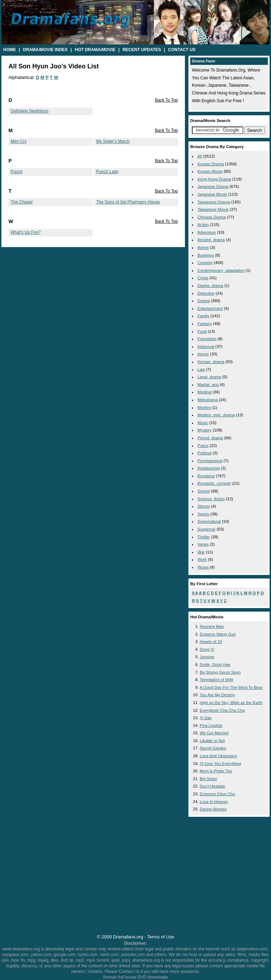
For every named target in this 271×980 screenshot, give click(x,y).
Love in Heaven (214, 802)
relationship (209, 468)
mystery (205, 430)
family (204, 316)
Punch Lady (107, 172)
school (204, 491)
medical (205, 392)
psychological (210, 461)
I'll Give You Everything (220, 764)
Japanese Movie (212, 194)
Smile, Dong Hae (215, 664)
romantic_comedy (214, 483)
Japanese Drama (213, 186)
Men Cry (19, 141)
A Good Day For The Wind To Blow (231, 687)
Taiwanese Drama (214, 202)
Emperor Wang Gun (218, 634)
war (201, 552)
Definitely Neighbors (29, 111)
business (206, 255)
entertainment (210, 308)
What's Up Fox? (26, 232)
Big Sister (208, 779)
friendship (207, 339)
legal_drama (209, 377)
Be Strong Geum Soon (220, 672)
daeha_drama (210, 286)
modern (204, 408)
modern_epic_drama (216, 415)
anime (203, 247)
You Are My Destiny (217, 695)
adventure (207, 232)
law (201, 369)
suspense (207, 529)
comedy (205, 263)
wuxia (203, 567)
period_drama (210, 438)
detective (206, 293)
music (203, 423)
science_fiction (211, 499)
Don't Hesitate (212, 786)
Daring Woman (213, 809)
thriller (204, 537)
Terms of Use (161, 937)
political (205, 453)
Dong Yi (207, 649)
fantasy (205, 324)
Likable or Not (212, 741)
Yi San (206, 718)
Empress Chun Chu (218, 794)
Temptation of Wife (216, 680)
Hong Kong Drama (214, 179)
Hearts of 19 (211, 642)
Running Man (212, 626)
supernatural (209, 521)
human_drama (211, 362)
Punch (17, 172)
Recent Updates (142, 50)
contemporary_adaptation (221, 270)
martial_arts (208, 385)
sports (203, 514)
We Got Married (214, 733)
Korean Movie (210, 171)
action (203, 225)
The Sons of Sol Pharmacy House (128, 202)
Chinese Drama (212, 217)
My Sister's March (113, 141)
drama (204, 301)
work (202, 559)
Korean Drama (211, 164)
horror (203, 354)
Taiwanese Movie (213, 209)
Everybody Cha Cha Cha (222, 710)
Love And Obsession (218, 756)
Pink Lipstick (211, 725)
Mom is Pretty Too (216, 771)
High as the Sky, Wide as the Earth (231, 703)
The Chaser (22, 202)
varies (203, 544)
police (203, 446)
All (200, 156)
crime (203, 278)
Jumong (207, 657)
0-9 (195, 593)
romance (206, 476)
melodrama (208, 400)
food (202, 331)
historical (206, 347)
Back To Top (166, 100)
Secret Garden (213, 748)
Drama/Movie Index (45, 50)
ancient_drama (211, 240)
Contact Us (182, 50)
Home (10, 50)
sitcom (204, 506)
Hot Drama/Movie (95, 50)
